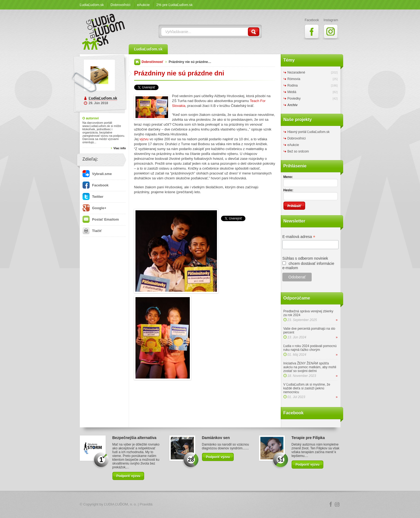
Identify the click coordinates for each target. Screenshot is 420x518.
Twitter (93, 197)
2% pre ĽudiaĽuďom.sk (175, 5)
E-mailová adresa (299, 237)
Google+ (94, 208)
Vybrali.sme (97, 174)
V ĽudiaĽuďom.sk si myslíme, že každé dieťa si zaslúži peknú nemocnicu (307, 388)
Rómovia (294, 79)
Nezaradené (296, 72)
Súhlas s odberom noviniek (305, 258)
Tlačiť (92, 231)
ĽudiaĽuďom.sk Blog (104, 32)
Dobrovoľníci (120, 5)
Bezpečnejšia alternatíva (135, 438)
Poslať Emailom (101, 219)
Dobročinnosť (153, 62)
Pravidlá (146, 504)
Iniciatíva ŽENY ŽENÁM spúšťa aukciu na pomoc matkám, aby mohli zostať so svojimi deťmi (310, 367)
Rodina (293, 85)
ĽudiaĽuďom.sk (92, 5)
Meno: (288, 177)
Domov (137, 62)
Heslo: (288, 190)
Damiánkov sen (216, 438)
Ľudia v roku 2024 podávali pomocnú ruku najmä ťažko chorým (310, 348)
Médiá (292, 92)
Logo (210, 505)
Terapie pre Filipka (308, 438)
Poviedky (294, 98)
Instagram (337, 504)
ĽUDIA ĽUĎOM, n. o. (120, 504)
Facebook (96, 185)
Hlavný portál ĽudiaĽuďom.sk (309, 132)
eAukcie (143, 5)
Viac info (120, 148)
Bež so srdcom (298, 151)
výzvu (144, 139)
